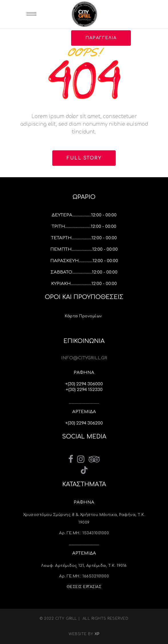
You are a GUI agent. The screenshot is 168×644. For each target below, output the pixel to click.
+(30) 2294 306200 (84, 423)
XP (97, 634)
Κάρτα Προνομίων (84, 316)
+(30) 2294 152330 (84, 390)
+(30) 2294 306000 (84, 384)
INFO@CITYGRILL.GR (84, 358)
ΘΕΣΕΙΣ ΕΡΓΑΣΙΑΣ (84, 587)
